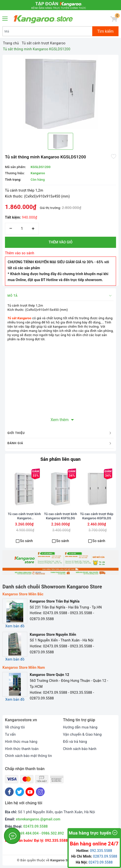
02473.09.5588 (36, 826)
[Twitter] (20, 792)
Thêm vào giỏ (60, 242)
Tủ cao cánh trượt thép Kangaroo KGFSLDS (97, 516)
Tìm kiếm (105, 31)
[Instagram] (40, 792)
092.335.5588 (56, 840)
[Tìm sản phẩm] (47, 31)
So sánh (27, 541)
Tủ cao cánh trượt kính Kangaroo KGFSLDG (60, 516)
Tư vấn (10, 734)
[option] (60, 92)
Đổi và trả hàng (75, 742)
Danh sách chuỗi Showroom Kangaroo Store (52, 587)
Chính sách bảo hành (80, 749)
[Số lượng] (22, 229)
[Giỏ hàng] (114, 19)
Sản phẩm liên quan (60, 459)
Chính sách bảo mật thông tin (29, 756)
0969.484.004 (28, 833)
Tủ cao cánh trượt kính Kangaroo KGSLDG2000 (24, 516)
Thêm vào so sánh (20, 253)
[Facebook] (9, 792)
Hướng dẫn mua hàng (80, 727)
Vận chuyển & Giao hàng (82, 734)
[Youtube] (30, 792)
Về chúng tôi (15, 727)
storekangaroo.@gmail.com (38, 819)
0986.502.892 (53, 833)
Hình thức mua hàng (21, 742)
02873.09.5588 (105, 856)
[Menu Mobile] (5, 18)
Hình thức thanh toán (22, 749)
